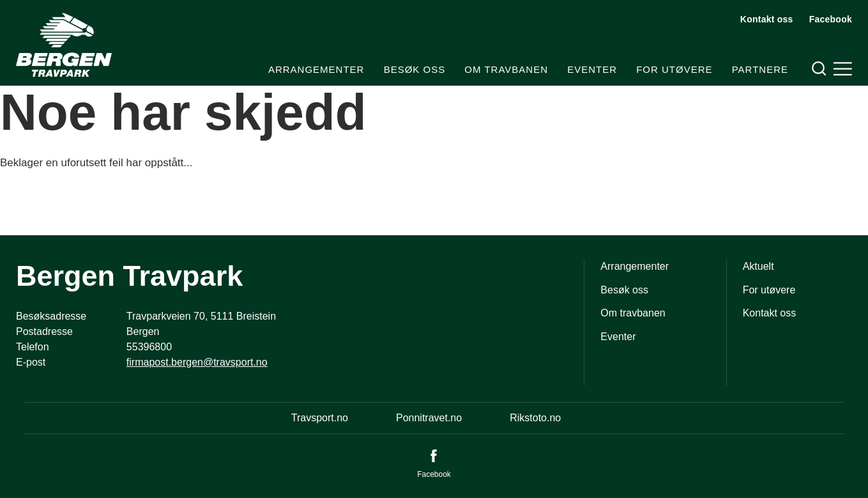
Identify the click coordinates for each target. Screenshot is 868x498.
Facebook (831, 19)
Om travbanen (506, 69)
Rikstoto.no (535, 418)
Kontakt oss (767, 19)
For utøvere (674, 69)
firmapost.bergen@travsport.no (197, 362)
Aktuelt (758, 266)
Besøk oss (415, 69)
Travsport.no (320, 418)
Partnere (760, 69)
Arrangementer (316, 69)
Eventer (592, 69)
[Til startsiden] (64, 45)
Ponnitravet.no (429, 418)
